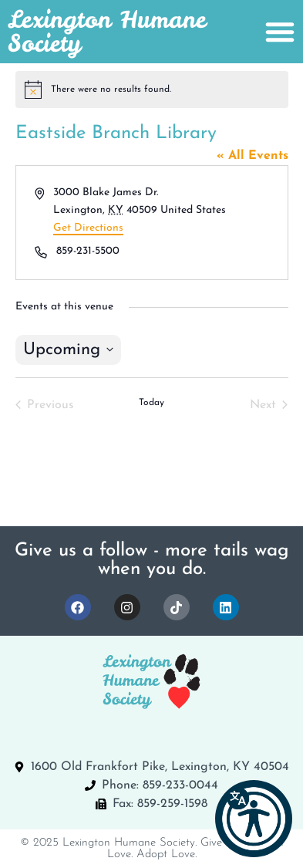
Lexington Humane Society (107, 31)
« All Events (252, 156)
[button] (254, 819)
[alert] (152, 90)
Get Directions (88, 228)
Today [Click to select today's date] (151, 403)
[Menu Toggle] (280, 32)
